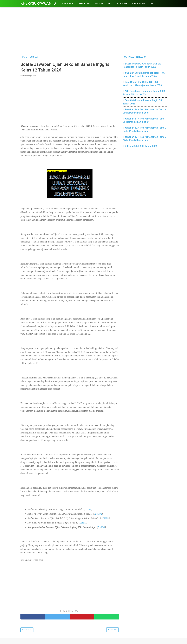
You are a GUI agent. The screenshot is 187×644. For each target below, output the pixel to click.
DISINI (88, 509)
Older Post (112, 630)
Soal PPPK (122, 4)
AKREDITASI (84, 4)
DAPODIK (99, 4)
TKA (110, 4)
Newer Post (27, 630)
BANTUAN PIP (139, 4)
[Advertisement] (93, 31)
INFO (152, 4)
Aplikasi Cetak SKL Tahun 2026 (141, 146)
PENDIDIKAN (68, 4)
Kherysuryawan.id (38, 3)
